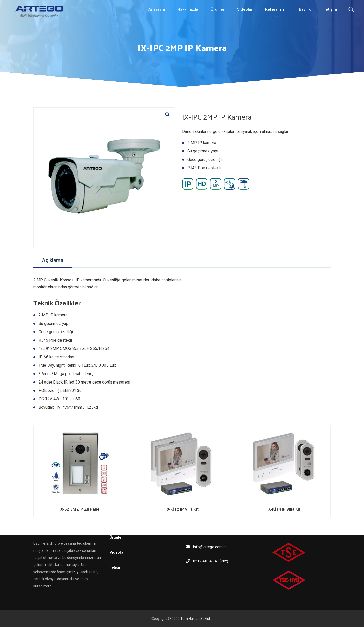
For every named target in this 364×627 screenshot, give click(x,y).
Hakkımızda (188, 10)
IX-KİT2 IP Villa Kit (182, 509)
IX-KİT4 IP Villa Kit (284, 509)
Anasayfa (157, 10)
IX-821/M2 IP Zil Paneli (80, 509)
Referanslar (276, 10)
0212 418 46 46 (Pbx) (211, 561)
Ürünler (218, 10)
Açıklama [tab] (53, 260)
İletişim (330, 10)
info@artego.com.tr (210, 547)
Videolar (245, 10)
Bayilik (305, 10)
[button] (167, 114)
